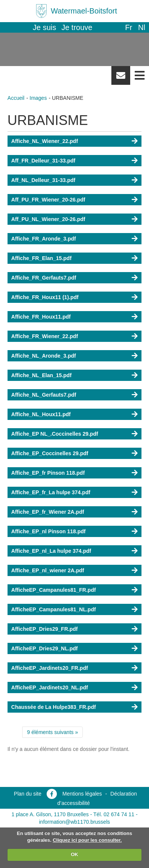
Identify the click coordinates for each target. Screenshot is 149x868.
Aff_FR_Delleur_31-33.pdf (43, 161)
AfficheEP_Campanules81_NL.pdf (54, 609)
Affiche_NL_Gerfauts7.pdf (44, 395)
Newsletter (121, 78)
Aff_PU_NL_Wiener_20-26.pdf (48, 219)
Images (38, 98)
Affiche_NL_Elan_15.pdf (41, 375)
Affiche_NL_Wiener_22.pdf (45, 141)
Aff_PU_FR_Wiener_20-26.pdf (48, 200)
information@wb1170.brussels (75, 822)
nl (142, 27)
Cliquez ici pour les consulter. (87, 840)
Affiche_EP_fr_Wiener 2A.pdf (48, 512)
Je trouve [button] (77, 27)
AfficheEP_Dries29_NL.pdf (45, 648)
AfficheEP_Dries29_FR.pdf (45, 629)
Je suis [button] (44, 27)
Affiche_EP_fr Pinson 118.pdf (48, 473)
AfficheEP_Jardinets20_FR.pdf (50, 668)
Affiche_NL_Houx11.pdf (41, 414)
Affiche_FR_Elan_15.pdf (41, 258)
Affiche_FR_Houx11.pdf (41, 317)
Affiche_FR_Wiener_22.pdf (45, 336)
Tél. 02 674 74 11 (114, 814)
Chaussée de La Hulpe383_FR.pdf (54, 707)
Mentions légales (82, 794)
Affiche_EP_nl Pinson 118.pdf (49, 531)
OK (74, 854)
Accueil (16, 98)
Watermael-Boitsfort (84, 11)
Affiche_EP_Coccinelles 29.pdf (50, 453)
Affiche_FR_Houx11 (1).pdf (45, 297)
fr (128, 27)
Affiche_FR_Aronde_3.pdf (44, 239)
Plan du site (28, 794)
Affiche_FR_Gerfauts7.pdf (44, 278)
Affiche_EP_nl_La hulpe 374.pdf (51, 551)
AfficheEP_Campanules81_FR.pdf (54, 590)
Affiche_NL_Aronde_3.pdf (44, 356)
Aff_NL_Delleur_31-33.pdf (43, 180)
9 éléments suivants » (52, 732)
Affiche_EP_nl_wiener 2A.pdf (48, 570)
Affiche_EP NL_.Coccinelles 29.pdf (55, 434)
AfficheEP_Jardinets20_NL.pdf (50, 687)
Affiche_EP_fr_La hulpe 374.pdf (51, 492)
